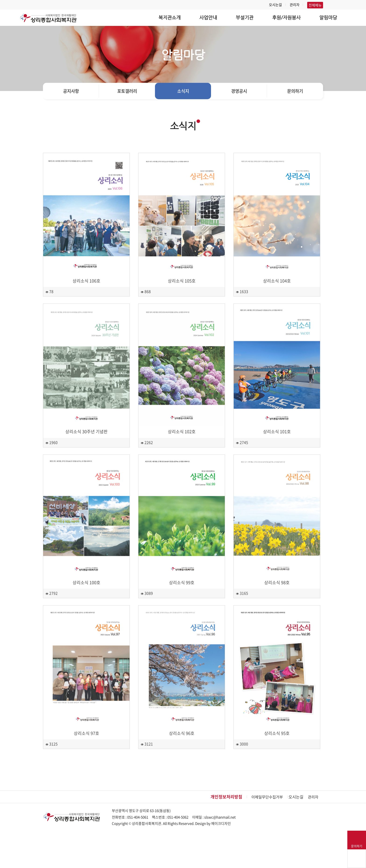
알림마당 (328, 18)
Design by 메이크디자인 (213, 823)
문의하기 (295, 91)
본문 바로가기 (0, 0)
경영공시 (239, 91)
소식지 (183, 91)
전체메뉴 (315, 5)
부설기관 (245, 18)
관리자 (295, 5)
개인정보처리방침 (226, 797)
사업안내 (208, 18)
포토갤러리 (127, 91)
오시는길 (275, 5)
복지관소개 (170, 18)
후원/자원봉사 (286, 18)
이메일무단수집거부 (267, 797)
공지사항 (71, 91)
